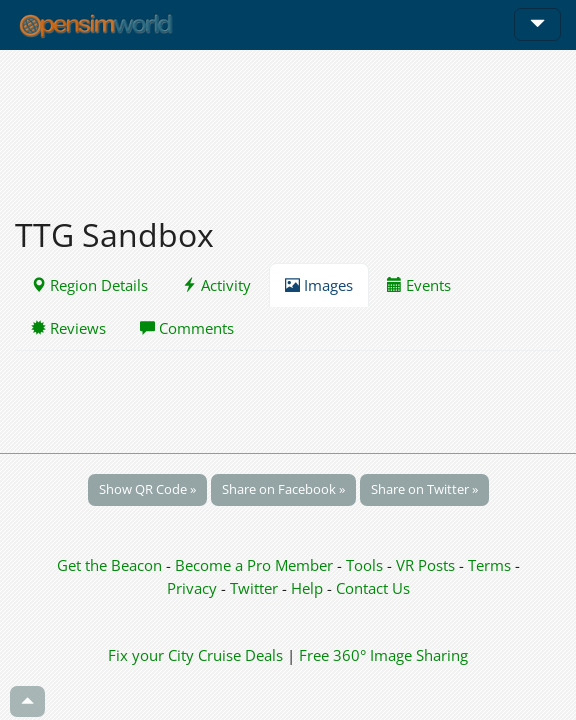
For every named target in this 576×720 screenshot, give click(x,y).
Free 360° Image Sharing (383, 655)
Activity (216, 285)
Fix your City (151, 655)
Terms (491, 565)
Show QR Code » (147, 489)
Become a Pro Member (256, 565)
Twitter (254, 588)
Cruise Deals (240, 655)
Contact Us (373, 588)
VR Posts (427, 565)
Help (307, 588)
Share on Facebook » (283, 489)
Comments (187, 328)
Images (319, 285)
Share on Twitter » (424, 489)
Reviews (68, 328)
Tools (366, 565)
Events (419, 285)
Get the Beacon (109, 565)
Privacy (192, 588)
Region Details (89, 285)
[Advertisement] (288, 122)
